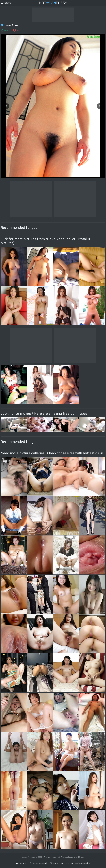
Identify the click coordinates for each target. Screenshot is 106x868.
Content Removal (38, 863)
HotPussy (53, 3)
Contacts (21, 863)
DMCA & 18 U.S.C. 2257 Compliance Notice (70, 863)
